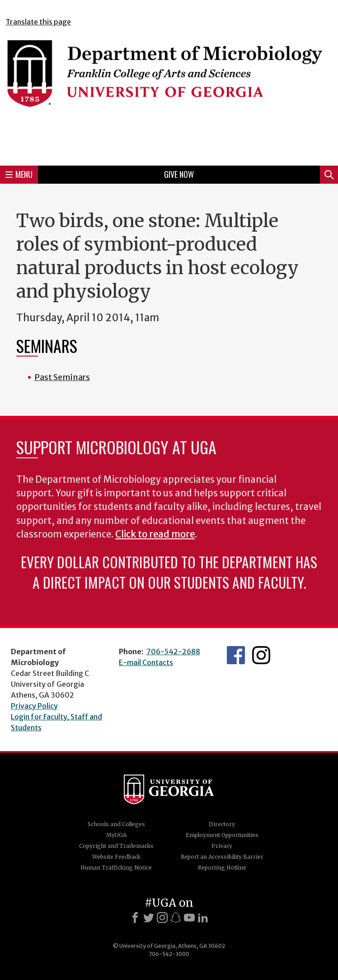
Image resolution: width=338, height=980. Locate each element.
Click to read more (155, 534)
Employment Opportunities (222, 835)
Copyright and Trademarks (116, 846)
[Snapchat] (176, 918)
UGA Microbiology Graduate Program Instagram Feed (261, 655)
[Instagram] (162, 918)
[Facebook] (135, 918)
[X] (149, 918)
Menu (19, 174)
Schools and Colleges (116, 824)
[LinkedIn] (203, 918)
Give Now (179, 174)
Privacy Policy (34, 706)
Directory (222, 824)
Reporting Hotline (222, 868)
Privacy (222, 846)
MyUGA (116, 835)
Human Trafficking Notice (116, 868)
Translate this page (38, 22)
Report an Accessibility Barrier (222, 857)
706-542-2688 (173, 652)
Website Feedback (116, 857)
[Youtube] (189, 918)
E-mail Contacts (146, 662)
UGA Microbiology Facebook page (236, 655)
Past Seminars (62, 377)
